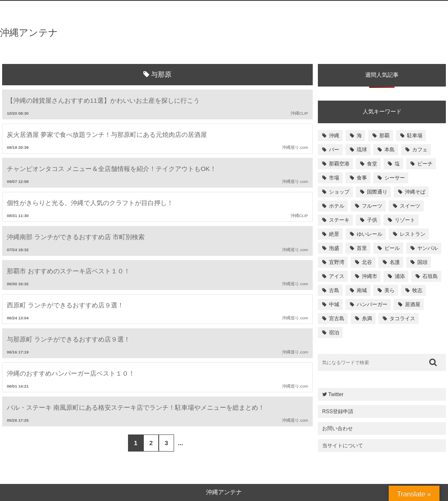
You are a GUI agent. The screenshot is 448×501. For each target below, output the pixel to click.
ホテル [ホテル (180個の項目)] (337, 206)
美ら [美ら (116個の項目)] (390, 290)
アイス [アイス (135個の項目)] (337, 276)
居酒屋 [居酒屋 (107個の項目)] (413, 304)
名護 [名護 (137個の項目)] (395, 262)
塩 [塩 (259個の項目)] (397, 164)
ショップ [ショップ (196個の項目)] (339, 192)
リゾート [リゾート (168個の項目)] (405, 220)
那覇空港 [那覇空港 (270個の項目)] (339, 164)
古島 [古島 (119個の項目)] (334, 290)
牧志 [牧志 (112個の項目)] (417, 290)
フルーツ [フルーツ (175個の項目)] (372, 206)
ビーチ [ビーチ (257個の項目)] (425, 164)
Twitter (333, 394)
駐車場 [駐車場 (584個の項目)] (415, 136)
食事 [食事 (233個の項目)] (362, 178)
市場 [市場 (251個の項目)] (334, 178)
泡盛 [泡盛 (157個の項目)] (334, 248)
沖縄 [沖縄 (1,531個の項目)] (334, 136)
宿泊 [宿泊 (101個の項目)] (334, 333)
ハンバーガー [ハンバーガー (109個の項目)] (372, 304)
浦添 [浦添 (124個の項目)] (400, 276)
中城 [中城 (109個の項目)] (334, 304)
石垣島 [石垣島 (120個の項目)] (430, 276)
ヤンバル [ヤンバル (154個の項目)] (428, 248)
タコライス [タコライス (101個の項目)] (402, 319)
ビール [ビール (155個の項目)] (392, 248)
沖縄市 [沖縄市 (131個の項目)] (369, 276)
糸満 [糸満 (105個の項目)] (367, 319)
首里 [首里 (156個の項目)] (362, 248)
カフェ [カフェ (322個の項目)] (420, 150)
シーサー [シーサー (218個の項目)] (395, 178)
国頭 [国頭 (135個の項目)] (422, 262)
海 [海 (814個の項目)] (359, 136)
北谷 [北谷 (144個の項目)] (367, 262)
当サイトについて (343, 446)
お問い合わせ (337, 429)
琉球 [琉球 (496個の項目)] (362, 150)
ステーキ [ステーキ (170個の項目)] (339, 220)
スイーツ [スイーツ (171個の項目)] (410, 206)
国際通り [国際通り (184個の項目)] (377, 192)
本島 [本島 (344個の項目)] (390, 150)
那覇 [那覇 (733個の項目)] (384, 136)
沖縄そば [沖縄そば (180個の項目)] (415, 192)
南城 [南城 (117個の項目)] (362, 290)
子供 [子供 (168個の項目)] (372, 220)
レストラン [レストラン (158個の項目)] (413, 234)
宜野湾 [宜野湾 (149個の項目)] (337, 262)
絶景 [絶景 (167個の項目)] (334, 234)
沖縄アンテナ (29, 33)
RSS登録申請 (338, 411)
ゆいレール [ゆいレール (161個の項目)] (369, 234)
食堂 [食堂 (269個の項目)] (372, 164)
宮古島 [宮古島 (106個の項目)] (337, 319)
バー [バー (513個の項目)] (334, 150)
